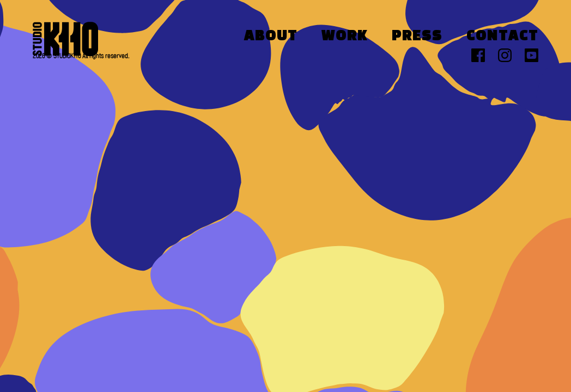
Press (417, 36)
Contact (502, 36)
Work (345, 36)
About (271, 36)
